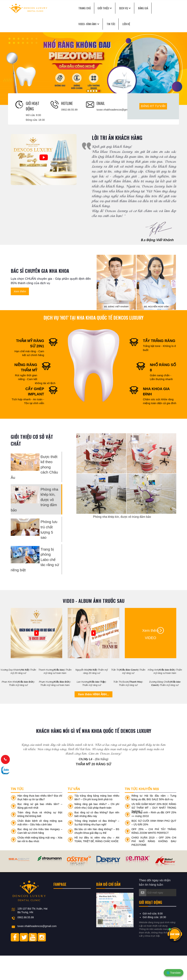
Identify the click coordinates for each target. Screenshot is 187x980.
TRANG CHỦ (85, 8)
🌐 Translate (174, 973)
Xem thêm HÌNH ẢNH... (94, 694)
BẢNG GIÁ (143, 8)
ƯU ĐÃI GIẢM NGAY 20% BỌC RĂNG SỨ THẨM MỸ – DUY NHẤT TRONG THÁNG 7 (154, 832)
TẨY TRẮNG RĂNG (159, 341)
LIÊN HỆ (126, 24)
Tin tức (111, 24)
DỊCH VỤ (124, 8)
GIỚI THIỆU (103, 8)
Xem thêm (20, 291)
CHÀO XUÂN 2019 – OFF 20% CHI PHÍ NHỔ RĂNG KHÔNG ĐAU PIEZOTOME (154, 866)
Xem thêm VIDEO (151, 631)
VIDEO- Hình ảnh (87, 24)
